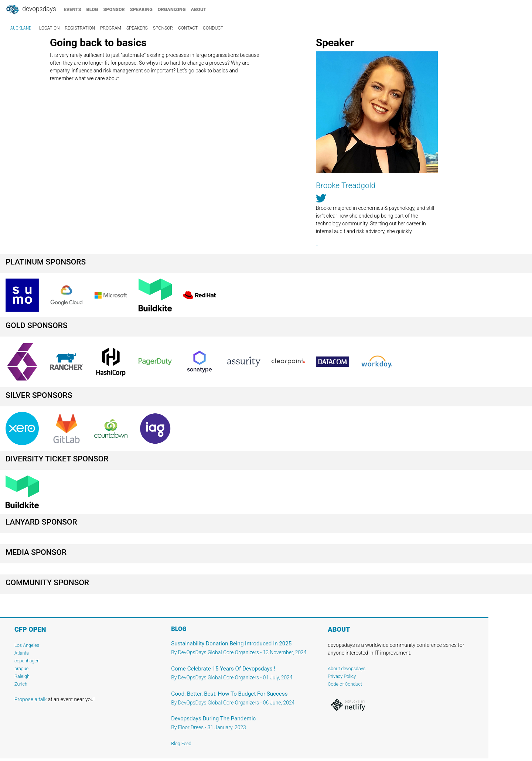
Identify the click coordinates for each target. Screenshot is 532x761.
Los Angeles (27, 645)
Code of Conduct (345, 684)
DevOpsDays (31, 10)
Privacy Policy (342, 676)
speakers (137, 28)
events (73, 9)
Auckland (21, 28)
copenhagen (27, 661)
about (199, 9)
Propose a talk (30, 699)
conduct (213, 28)
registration (80, 28)
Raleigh (22, 676)
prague (21, 668)
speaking (141, 9)
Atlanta (22, 653)
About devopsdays (347, 668)
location (50, 28)
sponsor (114, 9)
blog (92, 9)
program (111, 28)
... (318, 244)
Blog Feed (181, 743)
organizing (172, 9)
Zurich (21, 684)
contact (188, 28)
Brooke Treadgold (346, 185)
